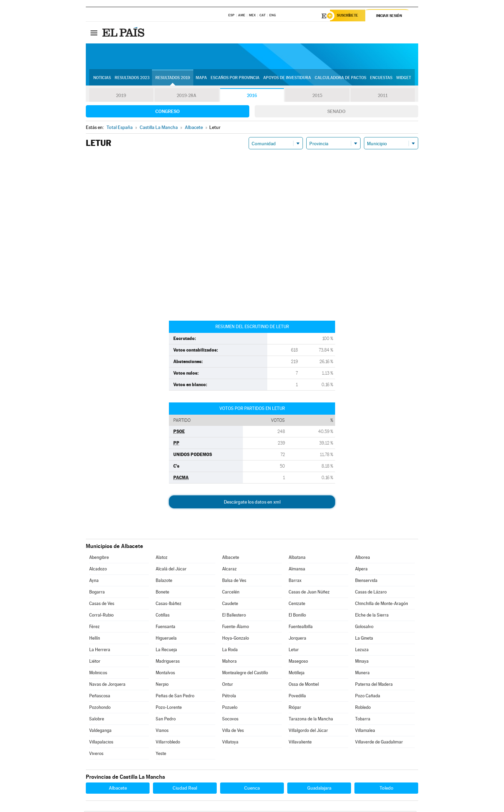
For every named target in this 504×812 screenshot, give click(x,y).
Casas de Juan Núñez (309, 593)
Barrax (295, 581)
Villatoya (230, 743)
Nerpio (162, 685)
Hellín (95, 639)
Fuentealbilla (301, 628)
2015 (317, 96)
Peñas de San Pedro (175, 697)
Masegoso (298, 662)
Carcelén (231, 593)
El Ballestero (234, 616)
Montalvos (165, 674)
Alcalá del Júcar (171, 570)
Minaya (362, 662)
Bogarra (97, 593)
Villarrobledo (168, 743)
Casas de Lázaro (371, 593)
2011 (383, 96)
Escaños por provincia (235, 78)
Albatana (297, 558)
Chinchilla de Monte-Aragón (382, 605)
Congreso (168, 112)
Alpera (361, 570)
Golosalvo (364, 628)
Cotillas (163, 616)
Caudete (230, 605)
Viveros (96, 754)
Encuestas (381, 78)
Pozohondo (100, 708)
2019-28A (187, 96)
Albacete (231, 558)
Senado (336, 112)
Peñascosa (100, 697)
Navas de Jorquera (107, 685)
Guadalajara (319, 789)
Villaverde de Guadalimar (379, 743)
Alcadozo (98, 570)
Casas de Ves (102, 605)
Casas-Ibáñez (169, 605)
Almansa (297, 570)
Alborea (363, 558)
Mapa (201, 78)
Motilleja (297, 674)
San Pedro (166, 720)
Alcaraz (229, 570)
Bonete (162, 593)
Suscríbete (349, 16)
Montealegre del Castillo (245, 674)
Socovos (230, 720)
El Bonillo (297, 616)
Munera (362, 674)
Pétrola (229, 697)
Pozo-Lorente (169, 708)
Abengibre (99, 558)
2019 (121, 96)
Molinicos (98, 674)
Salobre (97, 720)
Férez (94, 628)
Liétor (95, 662)
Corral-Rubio (101, 616)
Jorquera (297, 639)
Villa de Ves (233, 731)
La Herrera (100, 651)
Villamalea (365, 731)
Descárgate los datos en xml (252, 503)
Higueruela (166, 639)
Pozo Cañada (368, 697)
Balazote (164, 581)
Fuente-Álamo (236, 628)
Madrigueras (168, 662)
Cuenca (252, 789)
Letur (294, 651)
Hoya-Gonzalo (236, 639)
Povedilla (297, 697)
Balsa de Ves (234, 581)
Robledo (363, 708)
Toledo (386, 789)
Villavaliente (300, 743)
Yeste (161, 754)
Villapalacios (101, 743)
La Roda (230, 651)
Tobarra (363, 720)
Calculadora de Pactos (341, 78)
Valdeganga (100, 731)
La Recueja (166, 651)
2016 (252, 96)
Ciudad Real (185, 789)
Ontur (228, 685)
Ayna (94, 581)
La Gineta (364, 639)
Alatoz (162, 558)
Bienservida (366, 581)
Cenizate (297, 605)
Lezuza (362, 651)
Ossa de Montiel (304, 685)
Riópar (295, 708)
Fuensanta (166, 628)
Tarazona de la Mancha (311, 720)
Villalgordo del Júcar (308, 731)
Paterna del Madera (374, 685)
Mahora (229, 662)
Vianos (162, 731)
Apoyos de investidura (287, 78)
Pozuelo (230, 708)
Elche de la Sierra (372, 616)
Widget (404, 78)
